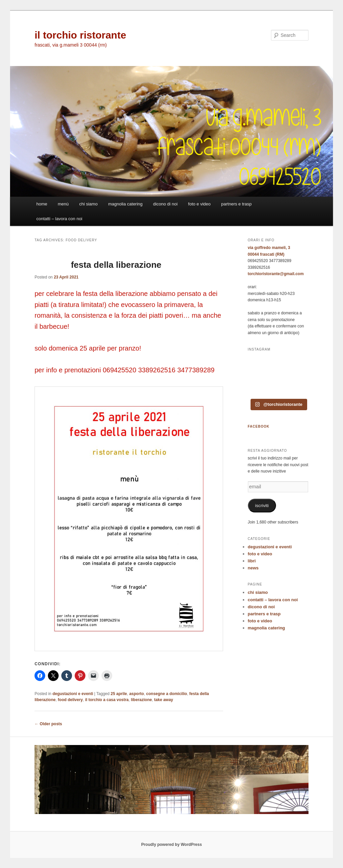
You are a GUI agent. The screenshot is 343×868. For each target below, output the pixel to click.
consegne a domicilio (166, 694)
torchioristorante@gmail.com (276, 274)
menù (63, 204)
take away (164, 700)
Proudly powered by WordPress (171, 845)
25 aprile (119, 694)
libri (252, 561)
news (253, 568)
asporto (137, 694)
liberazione (142, 700)
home (42, 204)
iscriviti (262, 506)
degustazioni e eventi (73, 694)
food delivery (71, 700)
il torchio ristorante (80, 35)
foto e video (199, 204)
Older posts (48, 724)
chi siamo (89, 204)
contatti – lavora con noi (59, 219)
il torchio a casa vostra (107, 700)
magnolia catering (125, 204)
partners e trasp (236, 204)
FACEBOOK (259, 426)
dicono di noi (165, 204)
